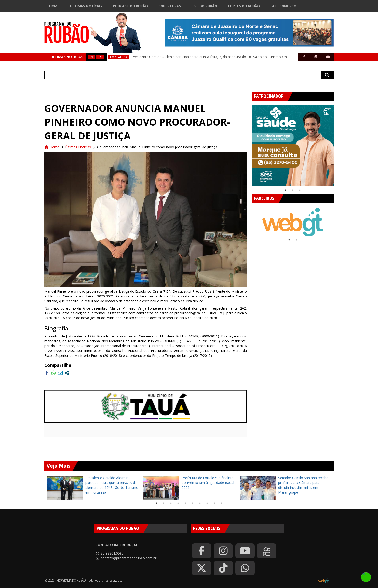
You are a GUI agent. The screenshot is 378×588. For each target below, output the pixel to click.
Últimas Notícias (86, 6)
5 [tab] (185, 503)
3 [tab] (300, 190)
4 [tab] (178, 503)
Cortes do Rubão (244, 6)
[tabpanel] (293, 145)
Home (54, 6)
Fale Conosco (283, 6)
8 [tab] (207, 503)
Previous (248, 144)
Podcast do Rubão (130, 6)
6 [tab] (193, 503)
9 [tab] (214, 503)
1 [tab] (285, 190)
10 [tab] (222, 503)
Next (337, 144)
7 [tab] (200, 503)
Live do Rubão (204, 6)
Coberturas (170, 6)
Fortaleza (119, 57)
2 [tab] (293, 190)
